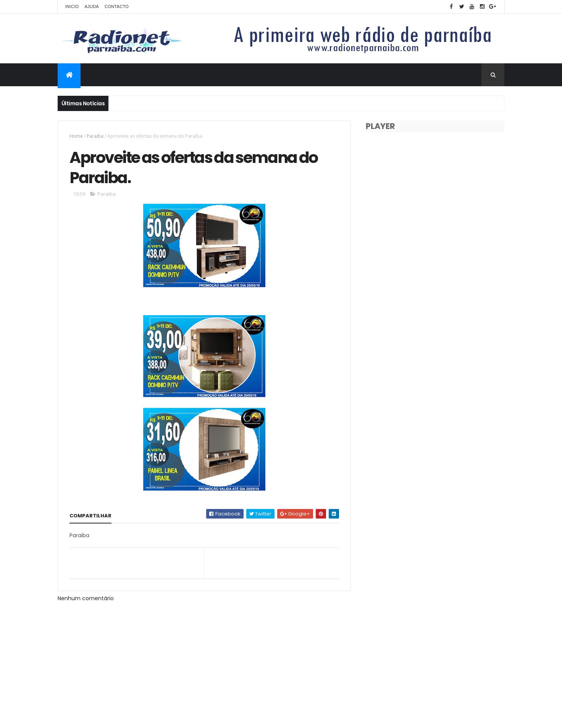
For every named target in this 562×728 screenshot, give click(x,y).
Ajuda (92, 6)
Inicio (72, 6)
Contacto (117, 6)
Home (76, 136)
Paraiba (95, 136)
